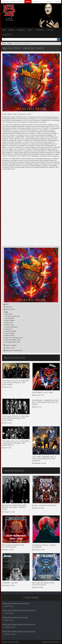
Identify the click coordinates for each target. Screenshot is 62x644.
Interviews (21, 30)
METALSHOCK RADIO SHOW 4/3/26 (15, 618)
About (13, 2)
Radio (28, 2)
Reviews (11, 30)
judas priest (9, 350)
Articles (50, 30)
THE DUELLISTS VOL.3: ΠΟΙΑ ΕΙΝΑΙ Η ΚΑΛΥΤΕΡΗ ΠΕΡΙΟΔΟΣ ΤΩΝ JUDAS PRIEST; (16, 382)
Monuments (7, 35)
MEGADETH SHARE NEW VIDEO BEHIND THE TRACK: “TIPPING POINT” (14, 507)
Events (30, 30)
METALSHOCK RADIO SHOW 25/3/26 (16, 604)
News (4, 30)
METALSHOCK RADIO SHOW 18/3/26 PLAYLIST (43, 584)
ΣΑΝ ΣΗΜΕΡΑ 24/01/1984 (43, 392)
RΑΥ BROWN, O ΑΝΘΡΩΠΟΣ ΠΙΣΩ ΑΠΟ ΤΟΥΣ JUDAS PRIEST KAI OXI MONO (45, 402)
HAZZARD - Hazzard (10, 583)
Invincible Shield (17, 350)
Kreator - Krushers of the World (44, 505)
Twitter (58, 2)
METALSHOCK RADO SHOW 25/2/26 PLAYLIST (19, 625)
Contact (36, 2)
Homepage (5, 2)
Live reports (40, 30)
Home (4, 43)
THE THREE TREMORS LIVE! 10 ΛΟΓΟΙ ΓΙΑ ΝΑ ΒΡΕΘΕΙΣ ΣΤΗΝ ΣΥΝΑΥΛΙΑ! (44, 459)
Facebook (49, 2)
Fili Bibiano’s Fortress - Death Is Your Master (44, 546)
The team (20, 2)
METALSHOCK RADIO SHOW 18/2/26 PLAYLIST (19, 632)
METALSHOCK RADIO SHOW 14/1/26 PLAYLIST (13, 546)
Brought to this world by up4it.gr (10, 642)
